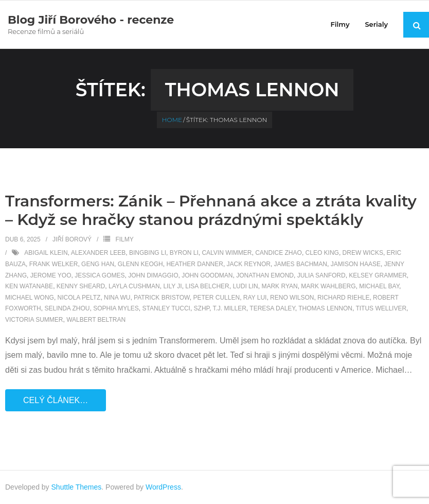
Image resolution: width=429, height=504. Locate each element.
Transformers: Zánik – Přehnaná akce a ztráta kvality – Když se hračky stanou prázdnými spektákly (211, 210)
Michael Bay (379, 286)
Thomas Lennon (325, 308)
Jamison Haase (356, 264)
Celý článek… (56, 400)
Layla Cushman (134, 286)
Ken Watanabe (29, 286)
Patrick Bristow (162, 298)
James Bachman (301, 264)
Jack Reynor (249, 264)
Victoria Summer (34, 320)
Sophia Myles (116, 308)
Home (172, 120)
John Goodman (207, 275)
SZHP (202, 308)
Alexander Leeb (99, 253)
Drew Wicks (363, 253)
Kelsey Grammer (378, 275)
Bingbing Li (148, 253)
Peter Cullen (216, 298)
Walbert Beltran (96, 320)
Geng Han (98, 264)
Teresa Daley (272, 308)
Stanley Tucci (166, 308)
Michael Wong (30, 298)
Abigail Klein (46, 253)
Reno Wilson (292, 298)
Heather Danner (194, 264)
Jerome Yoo (51, 275)
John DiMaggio (153, 275)
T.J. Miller (229, 308)
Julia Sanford (321, 275)
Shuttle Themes (77, 487)
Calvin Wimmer (227, 253)
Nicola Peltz (79, 298)
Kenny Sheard (81, 286)
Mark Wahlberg (328, 286)
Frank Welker (54, 264)
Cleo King (322, 253)
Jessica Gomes (100, 275)
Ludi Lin (245, 286)
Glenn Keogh (140, 264)
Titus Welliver (381, 308)
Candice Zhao (279, 253)
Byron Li (184, 253)
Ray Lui (255, 298)
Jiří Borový (72, 239)
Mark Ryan (279, 286)
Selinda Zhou (67, 308)
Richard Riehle (343, 298)
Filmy (124, 239)
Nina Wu (117, 298)
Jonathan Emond (265, 275)
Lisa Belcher (207, 286)
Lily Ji (172, 286)
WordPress (163, 487)
